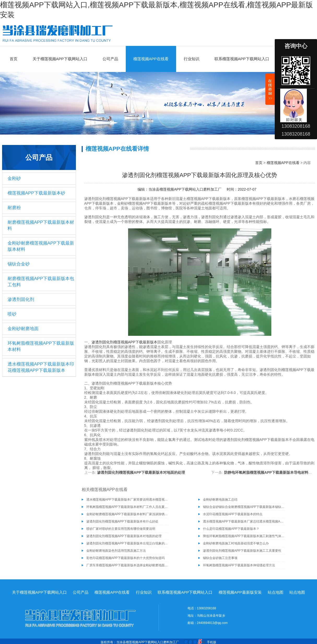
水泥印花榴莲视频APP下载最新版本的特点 (233, 514)
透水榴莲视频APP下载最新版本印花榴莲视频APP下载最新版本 (41, 367)
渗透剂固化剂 (21, 299)
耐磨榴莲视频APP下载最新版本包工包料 (41, 282)
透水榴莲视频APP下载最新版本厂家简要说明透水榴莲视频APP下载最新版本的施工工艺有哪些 (127, 500)
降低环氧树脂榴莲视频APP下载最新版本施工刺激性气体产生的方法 (244, 536)
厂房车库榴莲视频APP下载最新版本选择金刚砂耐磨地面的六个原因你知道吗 (127, 565)
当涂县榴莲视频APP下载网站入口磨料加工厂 (185, 189)
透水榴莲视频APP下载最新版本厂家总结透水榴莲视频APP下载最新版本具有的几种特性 (244, 521)
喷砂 (12, 314)
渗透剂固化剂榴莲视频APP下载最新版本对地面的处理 (141, 472)
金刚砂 (14, 178)
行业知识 (192, 59)
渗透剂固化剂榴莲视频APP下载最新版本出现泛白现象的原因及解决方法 (127, 543)
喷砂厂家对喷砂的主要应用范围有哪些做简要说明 (121, 529)
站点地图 (276, 592)
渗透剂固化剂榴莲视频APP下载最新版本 (124, 342)
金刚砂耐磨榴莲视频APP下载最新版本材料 (41, 246)
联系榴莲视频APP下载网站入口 (242, 59)
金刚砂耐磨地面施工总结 (220, 500)
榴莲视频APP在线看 (151, 59)
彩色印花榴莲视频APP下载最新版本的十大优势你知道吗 (125, 558)
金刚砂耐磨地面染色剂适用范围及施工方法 (116, 551)
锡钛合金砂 (19, 264)
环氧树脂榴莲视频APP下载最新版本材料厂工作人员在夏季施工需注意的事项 (127, 507)
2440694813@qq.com (212, 623)
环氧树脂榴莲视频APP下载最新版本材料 (41, 346)
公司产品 (110, 59)
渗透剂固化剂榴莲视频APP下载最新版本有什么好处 (122, 521)
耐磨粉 (14, 208)
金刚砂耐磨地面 (23, 329)
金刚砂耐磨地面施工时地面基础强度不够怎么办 (236, 543)
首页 (14, 59)
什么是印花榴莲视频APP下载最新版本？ (231, 529)
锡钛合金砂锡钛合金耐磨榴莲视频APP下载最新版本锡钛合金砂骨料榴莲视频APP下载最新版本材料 (244, 507)
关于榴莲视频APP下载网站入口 (60, 59)
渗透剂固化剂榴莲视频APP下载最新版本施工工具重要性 (242, 551)
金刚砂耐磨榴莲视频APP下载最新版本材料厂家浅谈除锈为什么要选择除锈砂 (127, 514)
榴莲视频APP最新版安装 (240, 592)
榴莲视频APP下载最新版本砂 (36, 193)
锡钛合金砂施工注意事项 (220, 558)
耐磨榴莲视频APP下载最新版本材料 (41, 225)
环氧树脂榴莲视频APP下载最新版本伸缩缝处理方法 (239, 565)
